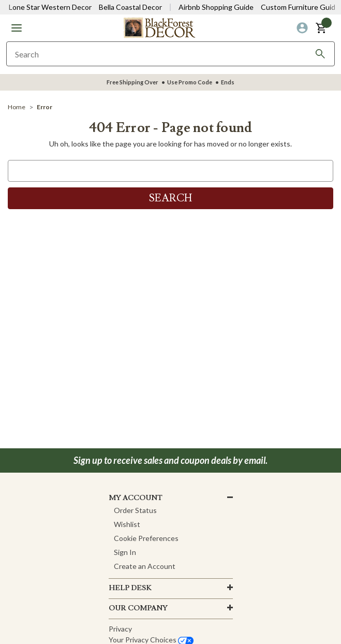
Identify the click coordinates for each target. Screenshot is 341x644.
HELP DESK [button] (130, 588)
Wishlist (127, 524)
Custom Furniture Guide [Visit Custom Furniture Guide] (300, 7)
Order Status (135, 510)
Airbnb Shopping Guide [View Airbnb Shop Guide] (216, 7)
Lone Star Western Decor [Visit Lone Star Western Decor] (50, 7)
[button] (17, 28)
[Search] (320, 54)
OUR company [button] (138, 608)
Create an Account (145, 566)
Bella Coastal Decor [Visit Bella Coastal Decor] (130, 7)
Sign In (125, 552)
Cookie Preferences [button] (146, 538)
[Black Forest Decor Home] (159, 27)
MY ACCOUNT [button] (136, 498)
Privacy (120, 629)
